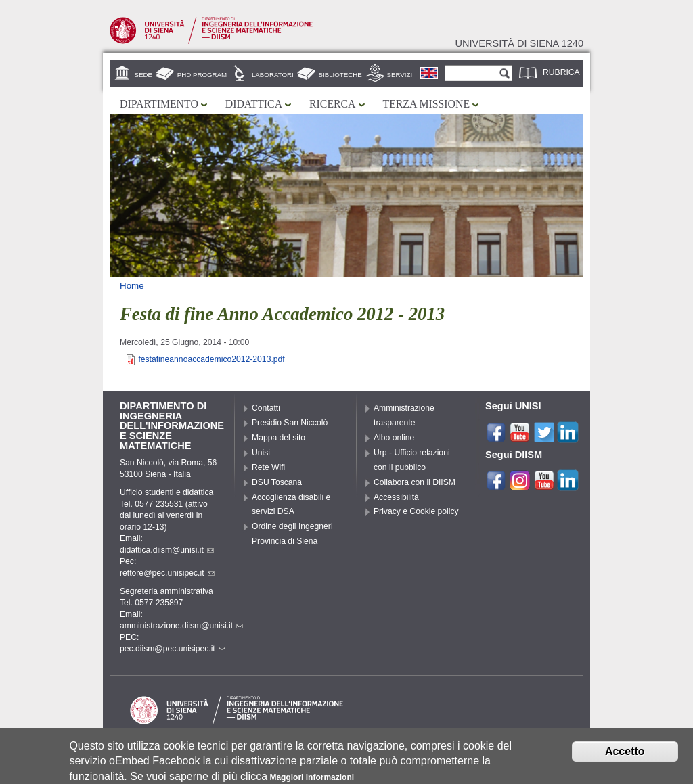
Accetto (625, 754)
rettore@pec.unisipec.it (167, 573)
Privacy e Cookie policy (416, 511)
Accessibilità (396, 497)
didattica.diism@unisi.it (167, 550)
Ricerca (332, 104)
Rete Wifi (268, 467)
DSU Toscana (277, 482)
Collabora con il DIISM (415, 482)
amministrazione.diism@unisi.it (181, 626)
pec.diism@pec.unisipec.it (173, 649)
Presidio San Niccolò (290, 423)
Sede (143, 75)
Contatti (266, 408)
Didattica (254, 104)
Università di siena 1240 (519, 43)
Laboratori (273, 75)
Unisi (261, 453)
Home (132, 286)
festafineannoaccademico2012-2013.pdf (211, 359)
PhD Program (202, 75)
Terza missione (427, 104)
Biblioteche (340, 75)
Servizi (400, 75)
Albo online (394, 438)
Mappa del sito (278, 438)
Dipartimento (159, 104)
